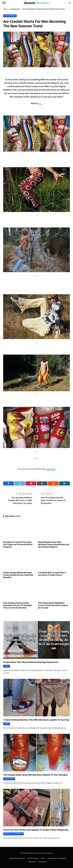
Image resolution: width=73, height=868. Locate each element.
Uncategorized (15, 9)
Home (5, 9)
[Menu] (4, 3)
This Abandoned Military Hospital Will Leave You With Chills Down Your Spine (20, 500)
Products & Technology (13, 834)
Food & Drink (9, 779)
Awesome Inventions (17, 858)
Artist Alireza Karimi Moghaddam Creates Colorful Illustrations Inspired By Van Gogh (53, 605)
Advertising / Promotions (57, 858)
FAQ (43, 858)
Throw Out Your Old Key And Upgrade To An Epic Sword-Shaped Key (36, 830)
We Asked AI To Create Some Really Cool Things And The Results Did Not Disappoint (18, 545)
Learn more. (51, 469)
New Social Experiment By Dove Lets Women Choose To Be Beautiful (53, 500)
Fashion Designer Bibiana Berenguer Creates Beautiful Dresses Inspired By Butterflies (18, 575)
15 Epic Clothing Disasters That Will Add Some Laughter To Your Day (36, 720)
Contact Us (43, 862)
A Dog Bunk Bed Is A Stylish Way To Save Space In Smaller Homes (52, 574)
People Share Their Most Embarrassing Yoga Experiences (31, 662)
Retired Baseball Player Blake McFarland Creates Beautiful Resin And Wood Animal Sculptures (54, 545)
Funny (7, 666)
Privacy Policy (33, 858)
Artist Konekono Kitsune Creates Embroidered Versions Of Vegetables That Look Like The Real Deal (18, 605)
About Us (32, 862)
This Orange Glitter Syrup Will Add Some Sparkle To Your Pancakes (35, 775)
